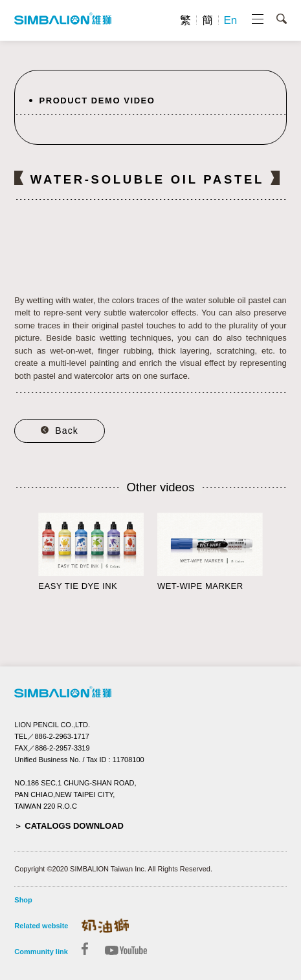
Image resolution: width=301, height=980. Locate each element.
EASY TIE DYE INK (78, 586)
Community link (41, 952)
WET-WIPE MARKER (200, 586)
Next (280, 557)
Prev (21, 557)
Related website (41, 926)
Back (67, 431)
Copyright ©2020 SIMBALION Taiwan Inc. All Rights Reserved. (113, 869)
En (230, 20)
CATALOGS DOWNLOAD (74, 826)
